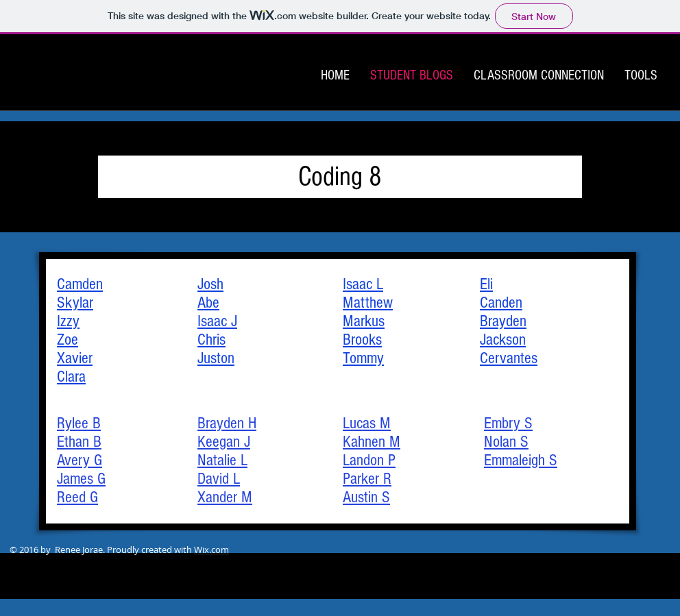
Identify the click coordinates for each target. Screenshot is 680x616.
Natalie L (222, 460)
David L (219, 479)
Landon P (369, 460)
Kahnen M (372, 442)
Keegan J (224, 442)
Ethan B (79, 442)
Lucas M (367, 423)
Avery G (80, 460)
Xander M (225, 497)
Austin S (366, 497)
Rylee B (79, 423)
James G (81, 479)
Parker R (367, 479)
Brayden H (227, 423)
